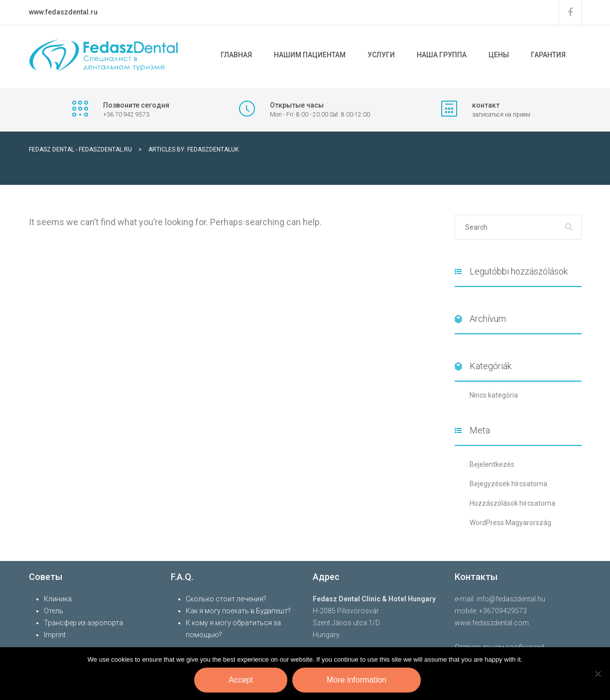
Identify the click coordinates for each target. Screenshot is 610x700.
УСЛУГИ (381, 55)
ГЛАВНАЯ (236, 55)
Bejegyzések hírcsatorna (508, 484)
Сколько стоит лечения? (226, 599)
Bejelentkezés (492, 464)
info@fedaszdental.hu (511, 599)
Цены (499, 55)
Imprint (55, 635)
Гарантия (548, 55)
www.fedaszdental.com (492, 623)
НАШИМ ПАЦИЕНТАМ (310, 55)
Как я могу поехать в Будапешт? (238, 611)
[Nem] (598, 674)
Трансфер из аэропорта (83, 623)
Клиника (58, 599)
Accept (241, 680)
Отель (54, 611)
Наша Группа (442, 55)
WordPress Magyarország (510, 523)
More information (357, 680)
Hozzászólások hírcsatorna (512, 503)
